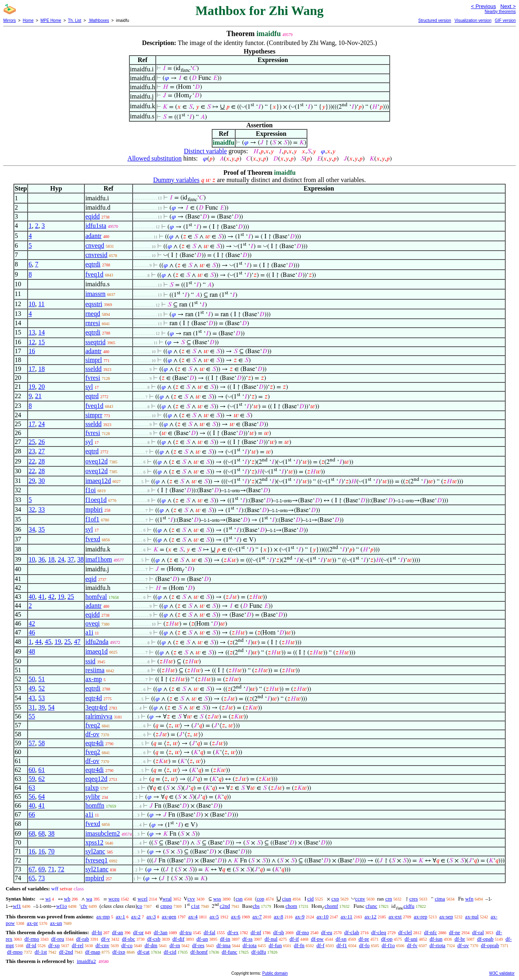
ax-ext (395, 917)
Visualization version (473, 20)
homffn (95, 805)
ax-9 (300, 917)
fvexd (92, 539)
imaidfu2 (86, 961)
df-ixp (119, 952)
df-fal (209, 932)
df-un (202, 939)
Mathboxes (99, 20)
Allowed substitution (154, 158)
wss (217, 899)
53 (41, 698)
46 (32, 632)
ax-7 (257, 917)
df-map (93, 952)
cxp (335, 899)
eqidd (92, 216)
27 (41, 451)
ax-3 (151, 917)
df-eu (327, 932)
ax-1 (121, 917)
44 (38, 642)
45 (48, 642)
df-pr (364, 939)
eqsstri (94, 304)
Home (28, 20)
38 (80, 559)
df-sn (341, 939)
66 (32, 814)
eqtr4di (94, 743)
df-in (225, 939)
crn (389, 899)
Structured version (434, 20)
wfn (469, 899)
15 (41, 342)
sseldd (93, 369)
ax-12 (371, 917)
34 (32, 529)
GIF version (505, 20)
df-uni (411, 939)
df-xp (54, 945)
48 (32, 651)
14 (41, 332)
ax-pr (32, 923)
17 (32, 369)
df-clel (405, 932)
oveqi (92, 623)
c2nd (225, 906)
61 (41, 770)
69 (41, 869)
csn (239, 899)
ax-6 (236, 917)
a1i (89, 632)
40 (32, 597)
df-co (127, 945)
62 (41, 779)
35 (41, 529)
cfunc (372, 906)
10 (32, 304)
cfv (84, 906)
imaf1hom (99, 559)
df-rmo (32, 939)
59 (32, 779)
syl (89, 387)
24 (41, 424)
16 (32, 351)
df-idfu (259, 952)
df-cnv (103, 945)
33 (41, 509)
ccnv (360, 899)
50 (32, 679)
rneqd (92, 314)
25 (32, 442)
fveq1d (94, 274)
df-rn (175, 945)
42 (51, 597)
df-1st (41, 952)
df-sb (279, 932)
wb (67, 899)
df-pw (317, 939)
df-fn (299, 945)
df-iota (250, 945)
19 (32, 387)
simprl (93, 360)
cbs (256, 906)
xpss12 (94, 842)
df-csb (154, 939)
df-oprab (490, 945)
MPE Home (51, 20)
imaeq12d (98, 481)
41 (41, 597)
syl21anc (97, 869)
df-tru (186, 932)
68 (32, 833)
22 (32, 461)
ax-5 (214, 917)
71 (51, 869)
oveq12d (96, 461)
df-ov (92, 734)
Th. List (75, 20)
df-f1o (388, 945)
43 (32, 698)
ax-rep (420, 917)
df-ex (233, 932)
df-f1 (342, 945)
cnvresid (96, 255)
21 (38, 396)
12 (32, 342)
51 (41, 679)
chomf (331, 906)
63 (32, 788)
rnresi (92, 323)
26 (41, 442)
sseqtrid (95, 342)
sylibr (92, 797)
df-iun (436, 939)
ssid (90, 661)
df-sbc (129, 939)
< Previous (483, 6)
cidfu (409, 906)
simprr (94, 415)
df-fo (365, 945)
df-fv (412, 945)
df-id (31, 945)
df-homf (199, 952)
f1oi (90, 490)
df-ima (224, 945)
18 (41, 369)
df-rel (78, 945)
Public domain (275, 973)
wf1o (61, 906)
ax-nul (472, 917)
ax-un (56, 923)
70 (51, 851)
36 (41, 559)
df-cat (144, 952)
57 (32, 743)
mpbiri (94, 509)
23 (32, 451)
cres (414, 899)
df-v (105, 939)
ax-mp (93, 679)
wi (48, 899)
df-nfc (431, 932)
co (139, 906)
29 (32, 481)
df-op (387, 939)
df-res (198, 945)
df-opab (485, 939)
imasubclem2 (102, 833)
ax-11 (346, 917)
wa (89, 899)
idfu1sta (96, 226)
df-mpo (15, 952)
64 (41, 797)
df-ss (247, 939)
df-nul (271, 939)
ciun (287, 899)
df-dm (151, 945)
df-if (294, 939)
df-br (460, 939)
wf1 (17, 906)
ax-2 (136, 917)
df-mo (302, 932)
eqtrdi (93, 264)
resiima (95, 670)
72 (61, 869)
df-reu (58, 939)
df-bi (97, 932)
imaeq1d (96, 651)
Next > (508, 6)
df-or (138, 932)
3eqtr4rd (96, 707)
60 (32, 770)
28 (41, 461)
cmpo (166, 906)
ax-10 (323, 917)
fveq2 (92, 725)
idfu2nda (97, 642)
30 (41, 481)
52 (41, 688)
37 (71, 559)
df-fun (276, 945)
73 (41, 878)
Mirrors (10, 20)
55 (32, 716)
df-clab (352, 932)
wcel (143, 899)
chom (291, 906)
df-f (321, 945)
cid (311, 899)
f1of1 (92, 519)
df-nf (256, 932)
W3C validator (502, 973)
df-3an (161, 932)
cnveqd (94, 246)
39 (41, 707)
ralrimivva (99, 716)
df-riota (437, 945)
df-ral (478, 932)
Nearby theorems (500, 12)
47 (77, 642)
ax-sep (446, 917)
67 (32, 869)
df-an (117, 932)
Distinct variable (205, 151)
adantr (93, 236)
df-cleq (379, 932)
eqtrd (92, 396)
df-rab (83, 939)
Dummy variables (176, 180)
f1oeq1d (96, 500)
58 (41, 743)
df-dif (178, 939)
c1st (195, 906)
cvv (191, 899)
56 (32, 797)
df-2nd (66, 952)
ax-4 (193, 917)
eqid (91, 579)
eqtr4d (93, 698)
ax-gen (169, 917)
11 (41, 304)
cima (440, 899)
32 (32, 509)
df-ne (454, 932)
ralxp (92, 788)
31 (32, 707)
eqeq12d (96, 779)
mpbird (94, 878)
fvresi (92, 378)
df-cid (170, 952)
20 (41, 387)
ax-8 (278, 917)
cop (261, 899)
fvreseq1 (96, 860)
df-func (229, 952)
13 (32, 332)
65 (32, 878)
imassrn (95, 294)
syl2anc (95, 851)
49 (32, 688)
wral (167, 899)
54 (51, 707)
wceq (114, 899)
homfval (96, 597)
